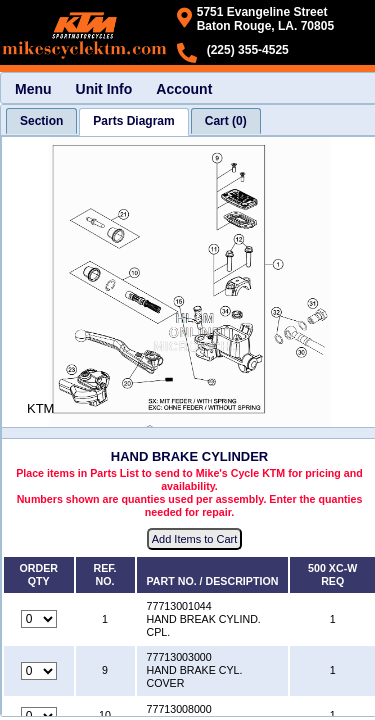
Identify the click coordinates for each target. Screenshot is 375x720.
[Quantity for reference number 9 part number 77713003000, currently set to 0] (39, 671)
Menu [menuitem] (33, 89)
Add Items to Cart (195, 539)
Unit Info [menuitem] (104, 89)
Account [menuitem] (184, 89)
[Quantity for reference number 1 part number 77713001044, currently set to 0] (39, 619)
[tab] (41, 121)
